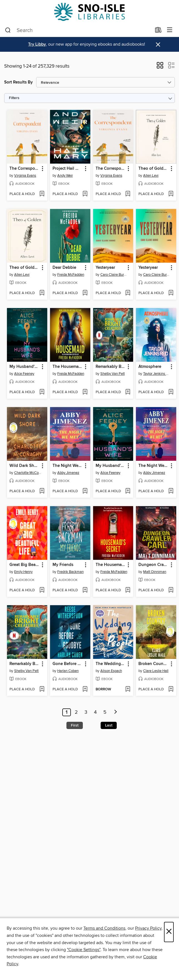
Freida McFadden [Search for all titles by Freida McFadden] (71, 275)
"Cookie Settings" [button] (84, 950)
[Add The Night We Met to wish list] (85, 491)
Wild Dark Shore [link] (24, 466)
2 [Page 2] (76, 712)
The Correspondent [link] (24, 169)
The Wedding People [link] (111, 664)
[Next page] (116, 712)
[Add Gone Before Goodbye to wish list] (85, 690)
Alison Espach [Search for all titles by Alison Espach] (111, 671)
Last (109, 725)
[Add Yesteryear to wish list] (128, 293)
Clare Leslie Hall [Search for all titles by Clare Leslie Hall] (156, 671)
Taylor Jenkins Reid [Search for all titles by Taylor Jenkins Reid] (157, 374)
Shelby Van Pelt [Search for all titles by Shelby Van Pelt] (113, 374)
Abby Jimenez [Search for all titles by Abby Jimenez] (68, 473)
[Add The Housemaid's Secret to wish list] (128, 590)
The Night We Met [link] (68, 466)
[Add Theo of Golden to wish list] (171, 194)
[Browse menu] (170, 30)
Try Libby (37, 44)
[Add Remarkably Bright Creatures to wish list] (128, 392)
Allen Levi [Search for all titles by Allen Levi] (151, 176)
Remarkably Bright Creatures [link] (111, 367)
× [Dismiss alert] (158, 45)
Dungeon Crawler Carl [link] (153, 565)
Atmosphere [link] (150, 367)
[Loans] (158, 31)
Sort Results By (18, 82)
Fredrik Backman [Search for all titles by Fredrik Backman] (70, 572)
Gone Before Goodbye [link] (68, 664)
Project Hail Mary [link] (68, 169)
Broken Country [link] (153, 664)
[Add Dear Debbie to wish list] (85, 293)
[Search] (8, 30)
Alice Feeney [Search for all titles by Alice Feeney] (24, 374)
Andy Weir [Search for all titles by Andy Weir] (65, 176)
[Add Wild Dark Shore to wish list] (42, 491)
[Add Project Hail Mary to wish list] (85, 194)
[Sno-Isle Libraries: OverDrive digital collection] (89, 12)
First (75, 725)
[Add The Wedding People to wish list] (128, 690)
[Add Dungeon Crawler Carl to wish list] (171, 590)
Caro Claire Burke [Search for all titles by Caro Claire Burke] (114, 275)
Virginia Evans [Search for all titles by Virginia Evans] (25, 176)
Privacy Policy (148, 928)
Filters (14, 98)
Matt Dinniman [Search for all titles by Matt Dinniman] (155, 572)
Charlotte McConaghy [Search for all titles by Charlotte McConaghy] (28, 473)
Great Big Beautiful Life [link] (24, 565)
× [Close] (169, 932)
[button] (160, 67)
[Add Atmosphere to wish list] (171, 392)
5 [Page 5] (105, 712)
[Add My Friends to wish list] (85, 590)
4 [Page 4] (95, 712)
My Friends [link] (63, 565)
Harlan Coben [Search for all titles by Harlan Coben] (68, 671)
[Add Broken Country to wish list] (171, 690)
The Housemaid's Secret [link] (111, 565)
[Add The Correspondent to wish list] (42, 194)
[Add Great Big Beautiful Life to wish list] (42, 590)
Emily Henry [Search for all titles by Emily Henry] (23, 572)
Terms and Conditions (104, 928)
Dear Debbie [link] (64, 268)
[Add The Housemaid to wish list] (85, 392)
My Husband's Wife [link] (24, 367)
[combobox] (78, 30)
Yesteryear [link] (105, 268)
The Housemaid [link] (67, 367)
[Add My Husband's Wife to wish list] (42, 392)
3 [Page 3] (86, 712)
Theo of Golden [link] (153, 169)
